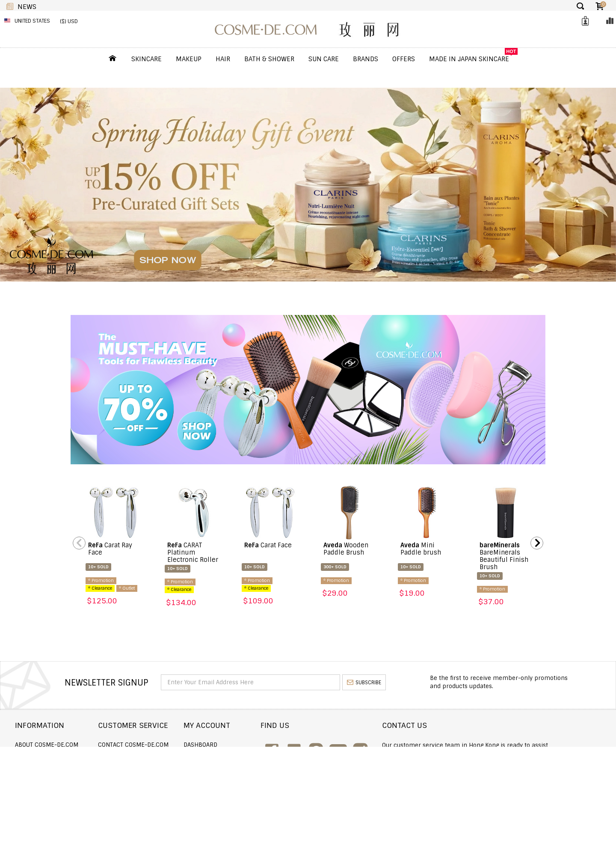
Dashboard (265, 745)
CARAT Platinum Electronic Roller (193, 552)
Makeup (189, 59)
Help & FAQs (149, 779)
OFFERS (404, 59)
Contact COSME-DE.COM (167, 745)
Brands (366, 59)
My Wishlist (265, 768)
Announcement (155, 768)
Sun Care (324, 59)
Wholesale (31, 779)
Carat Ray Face (110, 549)
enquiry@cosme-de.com (527, 766)
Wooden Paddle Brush (346, 549)
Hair (223, 59)
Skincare (147, 59)
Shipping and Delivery (49, 756)
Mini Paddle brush (421, 549)
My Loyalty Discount (278, 779)
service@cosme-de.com (527, 778)
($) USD (69, 21)
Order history (269, 756)
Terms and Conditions (49, 791)
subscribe (364, 683)
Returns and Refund (46, 768)
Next (537, 543)
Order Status (152, 756)
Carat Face (268, 545)
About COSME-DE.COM (47, 745)
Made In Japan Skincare (469, 59)
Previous (79, 543)
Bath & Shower (269, 59)
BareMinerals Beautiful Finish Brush (504, 556)
